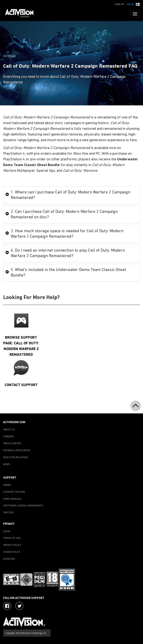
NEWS (7, 464)
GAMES (7, 485)
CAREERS (9, 437)
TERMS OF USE (12, 538)
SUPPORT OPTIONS (14, 492)
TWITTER (8, 513)
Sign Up (119, 4)
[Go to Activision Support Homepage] (22, 14)
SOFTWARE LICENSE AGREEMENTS (23, 506)
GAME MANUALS (12, 499)
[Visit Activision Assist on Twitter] (19, 606)
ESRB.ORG (9, 559)
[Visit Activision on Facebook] (7, 606)
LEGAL (7, 531)
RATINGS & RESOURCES (17, 451)
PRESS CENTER (12, 444)
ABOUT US (9, 430)
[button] (138, 4)
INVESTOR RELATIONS (16, 458)
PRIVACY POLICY (12, 545)
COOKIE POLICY (12, 552)
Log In (130, 4)
